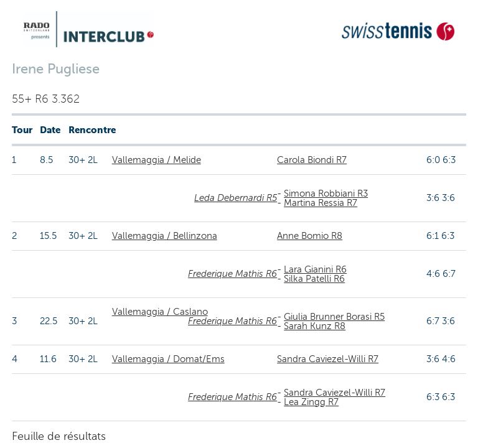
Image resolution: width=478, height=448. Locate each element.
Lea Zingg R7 (311, 402)
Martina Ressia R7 (321, 203)
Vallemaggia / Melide (157, 160)
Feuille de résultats (59, 436)
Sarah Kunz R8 (315, 326)
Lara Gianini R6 (315, 269)
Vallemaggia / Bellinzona (165, 236)
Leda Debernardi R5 (236, 198)
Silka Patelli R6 (314, 279)
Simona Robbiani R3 (326, 194)
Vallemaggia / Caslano (160, 312)
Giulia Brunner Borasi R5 (334, 317)
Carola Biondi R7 (312, 160)
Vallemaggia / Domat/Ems (168, 359)
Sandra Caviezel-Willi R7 (328, 359)
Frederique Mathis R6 (232, 274)
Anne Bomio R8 (310, 236)
